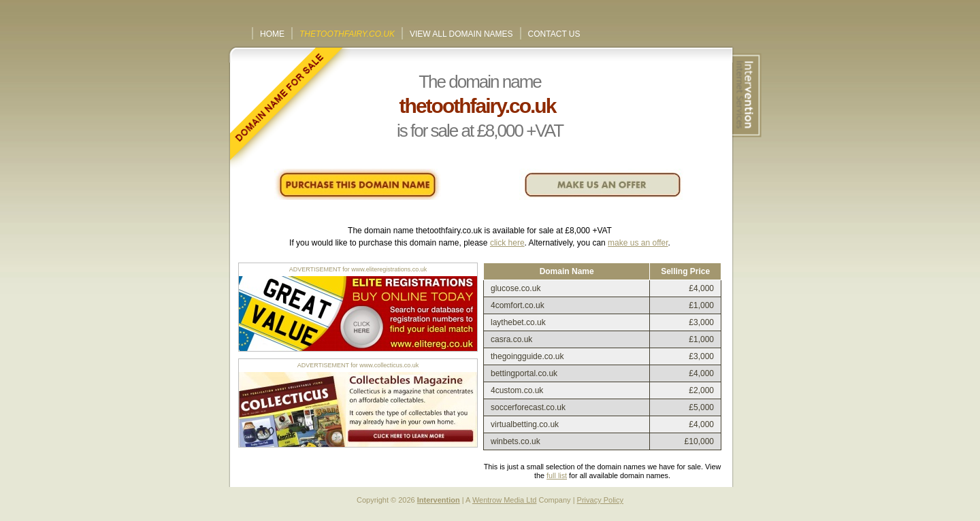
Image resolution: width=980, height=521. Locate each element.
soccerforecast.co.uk (528, 407)
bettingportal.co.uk (524, 373)
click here (507, 243)
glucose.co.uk (516, 288)
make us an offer (638, 243)
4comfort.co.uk (518, 305)
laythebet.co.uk (518, 322)
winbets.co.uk (516, 441)
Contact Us (554, 34)
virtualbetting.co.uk (525, 424)
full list (557, 475)
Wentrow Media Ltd (505, 500)
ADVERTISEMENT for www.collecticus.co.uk (358, 365)
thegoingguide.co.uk (527, 356)
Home (272, 34)
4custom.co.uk (517, 390)
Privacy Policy (600, 500)
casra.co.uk (511, 339)
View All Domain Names (461, 34)
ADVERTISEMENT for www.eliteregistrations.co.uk (358, 269)
